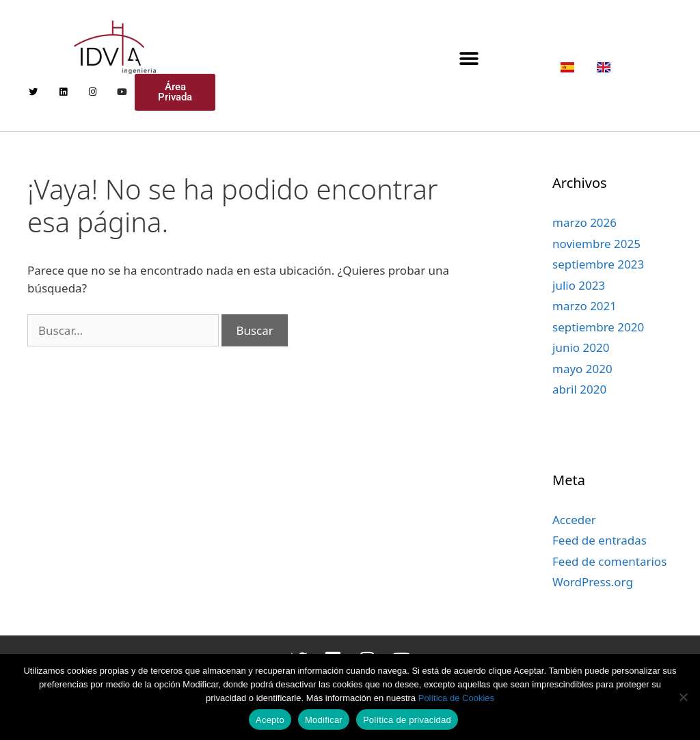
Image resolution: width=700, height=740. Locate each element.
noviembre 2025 (596, 244)
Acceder (574, 520)
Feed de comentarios (609, 561)
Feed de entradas (600, 540)
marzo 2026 (584, 222)
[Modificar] (683, 697)
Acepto (270, 720)
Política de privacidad (407, 720)
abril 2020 (579, 389)
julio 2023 (579, 285)
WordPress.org (593, 582)
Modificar (324, 720)
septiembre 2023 (598, 264)
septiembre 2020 (598, 327)
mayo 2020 (582, 369)
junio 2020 (581, 347)
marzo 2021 (584, 306)
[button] (469, 58)
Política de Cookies (456, 698)
